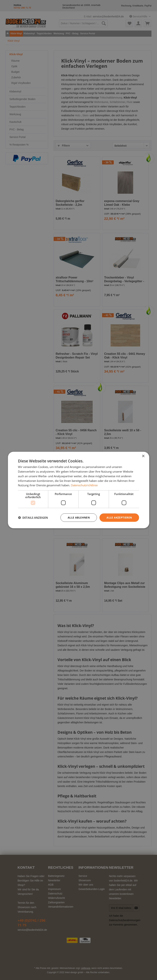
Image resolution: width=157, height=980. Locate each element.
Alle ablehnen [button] (79, 517)
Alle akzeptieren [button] (119, 517)
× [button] (143, 456)
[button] (33, 518)
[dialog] (78, 490)
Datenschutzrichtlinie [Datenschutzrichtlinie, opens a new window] (84, 485)
